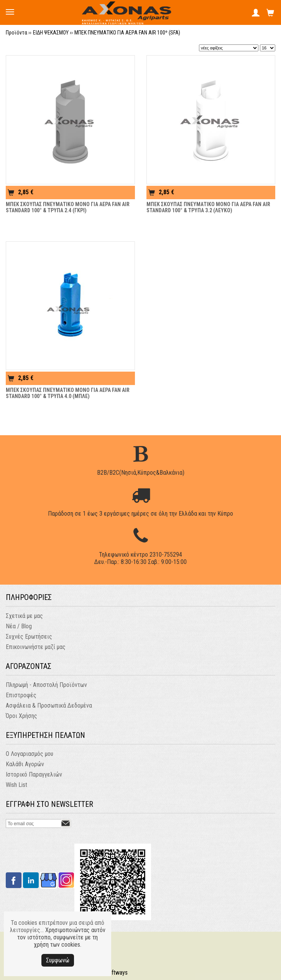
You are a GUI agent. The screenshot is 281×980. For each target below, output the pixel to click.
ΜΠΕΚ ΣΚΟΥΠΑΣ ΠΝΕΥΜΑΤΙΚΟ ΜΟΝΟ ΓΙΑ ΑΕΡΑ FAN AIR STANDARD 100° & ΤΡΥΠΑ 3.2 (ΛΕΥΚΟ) (208, 207)
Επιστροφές (21, 695)
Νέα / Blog (19, 626)
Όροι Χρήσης (21, 716)
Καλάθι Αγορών (25, 764)
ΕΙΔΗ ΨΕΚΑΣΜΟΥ (51, 33)
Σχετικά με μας (24, 616)
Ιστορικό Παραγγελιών (34, 774)
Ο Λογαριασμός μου (30, 754)
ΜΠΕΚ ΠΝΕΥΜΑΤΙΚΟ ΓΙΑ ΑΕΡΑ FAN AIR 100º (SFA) (127, 33)
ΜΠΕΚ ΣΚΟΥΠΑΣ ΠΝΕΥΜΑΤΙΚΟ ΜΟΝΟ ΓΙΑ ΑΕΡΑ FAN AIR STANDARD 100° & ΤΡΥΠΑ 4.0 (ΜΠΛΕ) (68, 393)
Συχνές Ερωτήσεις (29, 637)
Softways (116, 973)
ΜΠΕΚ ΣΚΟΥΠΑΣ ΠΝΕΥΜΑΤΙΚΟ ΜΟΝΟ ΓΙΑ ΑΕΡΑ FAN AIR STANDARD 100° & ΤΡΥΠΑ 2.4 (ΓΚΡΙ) (68, 207)
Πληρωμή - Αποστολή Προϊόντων (46, 685)
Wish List (16, 785)
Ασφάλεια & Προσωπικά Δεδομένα (49, 706)
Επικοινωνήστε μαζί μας (36, 647)
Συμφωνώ (58, 960)
